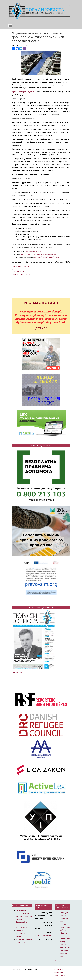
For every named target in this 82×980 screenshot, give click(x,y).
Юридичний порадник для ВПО (24, 92)
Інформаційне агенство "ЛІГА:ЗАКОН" (22, 925)
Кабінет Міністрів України (63, 933)
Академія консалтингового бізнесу (23, 934)
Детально (17, 672)
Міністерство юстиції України (65, 942)
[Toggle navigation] (10, 26)
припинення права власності (23, 275)
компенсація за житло (20, 266)
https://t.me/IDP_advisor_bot (35, 251)
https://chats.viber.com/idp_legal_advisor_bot (39, 254)
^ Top (57, 961)
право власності (18, 272)
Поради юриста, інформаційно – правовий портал (60, 972)
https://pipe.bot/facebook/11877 (47, 257)
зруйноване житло (19, 269)
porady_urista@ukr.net (43, 935)
